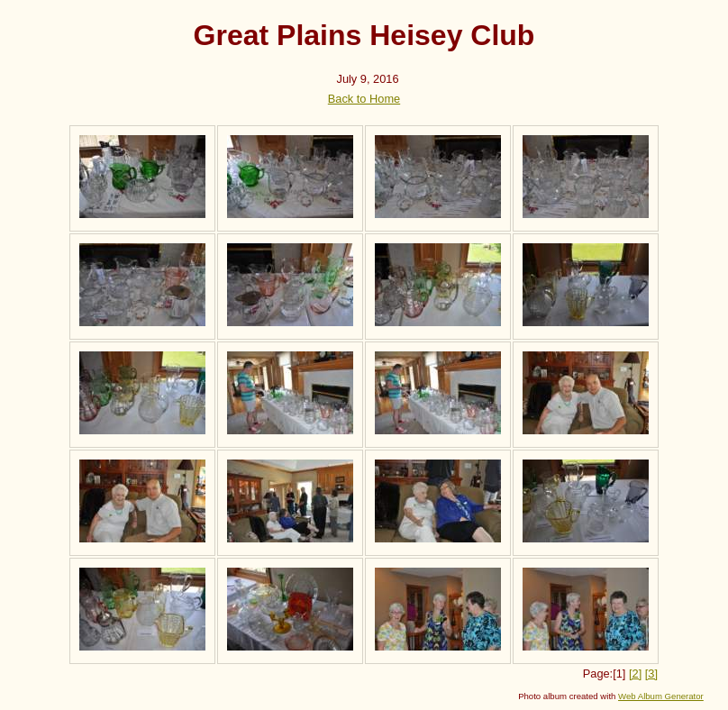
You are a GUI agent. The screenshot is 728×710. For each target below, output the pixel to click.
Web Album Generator (661, 696)
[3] (651, 674)
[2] (635, 674)
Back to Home (364, 99)
